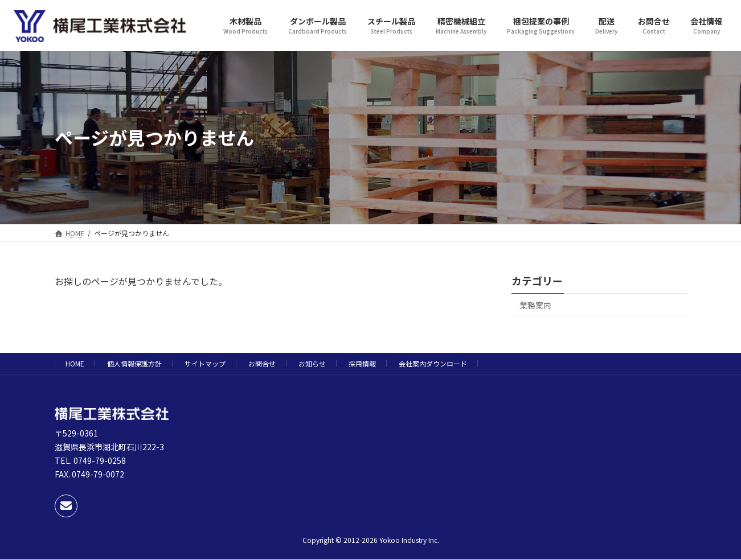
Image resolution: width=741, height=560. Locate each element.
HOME (75, 363)
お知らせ (312, 363)
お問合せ (262, 363)
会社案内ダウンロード (433, 363)
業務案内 (535, 305)
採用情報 (362, 363)
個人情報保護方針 (134, 363)
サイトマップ (205, 363)
